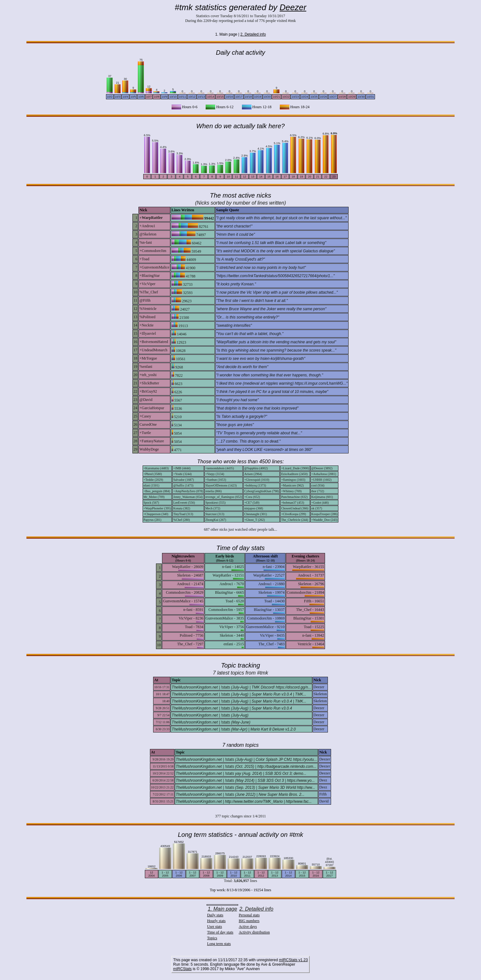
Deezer (293, 7)
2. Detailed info (253, 34)
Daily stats (215, 915)
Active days (248, 927)
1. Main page (222, 909)
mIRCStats (182, 969)
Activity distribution (254, 932)
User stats (214, 927)
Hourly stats (216, 921)
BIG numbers (249, 921)
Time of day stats (220, 932)
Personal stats (249, 915)
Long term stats (219, 944)
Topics (212, 938)
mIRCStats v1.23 (293, 960)
